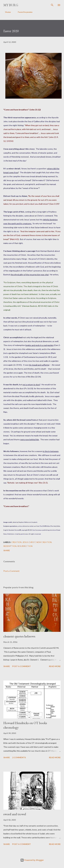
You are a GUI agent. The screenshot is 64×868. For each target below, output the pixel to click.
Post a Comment (11, 571)
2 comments (19, 757)
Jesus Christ (29, 542)
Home (6, 12)
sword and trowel (15, 814)
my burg (11, 5)
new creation (44, 542)
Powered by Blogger (32, 860)
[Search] (52, 5)
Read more (55, 666)
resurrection (25, 546)
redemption (10, 546)
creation (16, 542)
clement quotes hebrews (19, 636)
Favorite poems (23, 12)
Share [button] (7, 550)
